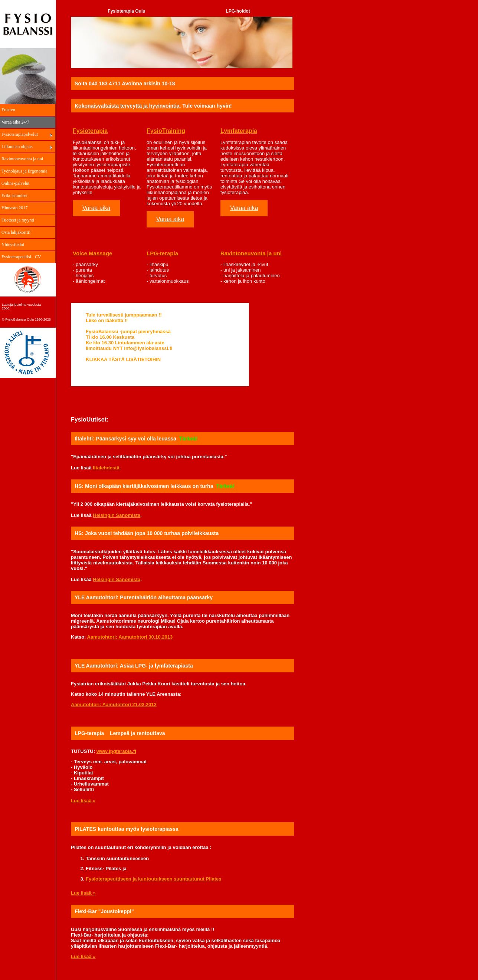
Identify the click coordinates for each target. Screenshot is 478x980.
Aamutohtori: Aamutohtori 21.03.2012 (114, 704)
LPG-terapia (162, 253)
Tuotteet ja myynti (18, 220)
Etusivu (8, 110)
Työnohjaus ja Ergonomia (24, 171)
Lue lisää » (83, 801)
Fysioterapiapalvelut (20, 134)
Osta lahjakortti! (16, 232)
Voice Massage (92, 253)
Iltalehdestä (106, 468)
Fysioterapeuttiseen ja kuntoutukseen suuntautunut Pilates (154, 879)
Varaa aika (96, 208)
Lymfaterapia (239, 131)
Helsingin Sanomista (117, 515)
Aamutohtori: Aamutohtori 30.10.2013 (130, 637)
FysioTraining (166, 131)
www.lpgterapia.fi (116, 751)
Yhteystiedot (13, 245)
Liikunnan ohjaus (17, 147)
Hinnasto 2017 (14, 208)
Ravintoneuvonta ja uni (22, 159)
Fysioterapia (90, 131)
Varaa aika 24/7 (15, 122)
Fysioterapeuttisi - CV (21, 257)
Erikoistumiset (14, 196)
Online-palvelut (15, 183)
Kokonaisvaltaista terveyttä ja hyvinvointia (127, 106)
